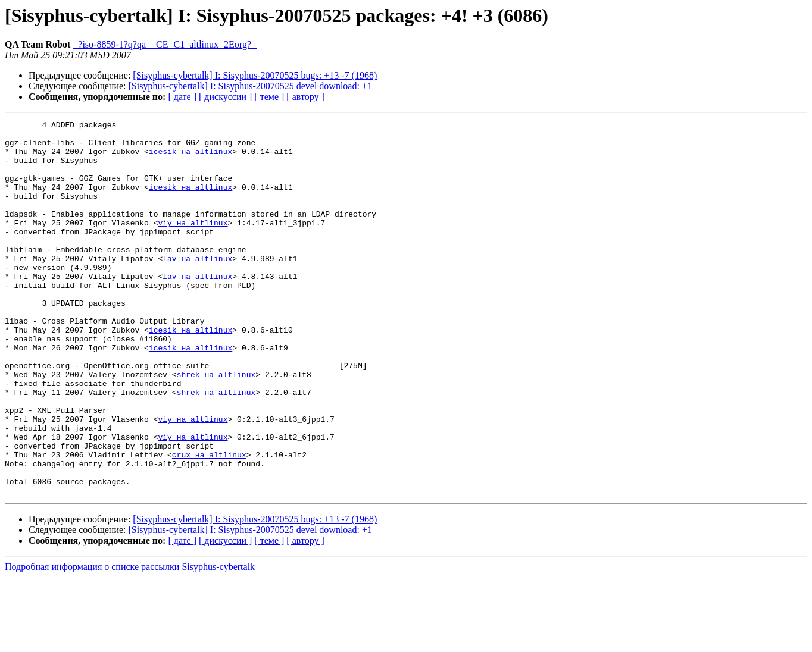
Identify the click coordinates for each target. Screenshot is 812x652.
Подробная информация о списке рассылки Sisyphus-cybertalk (130, 642)
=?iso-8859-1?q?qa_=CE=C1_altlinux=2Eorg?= (165, 44)
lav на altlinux (197, 287)
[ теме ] (269, 97)
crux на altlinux (209, 522)
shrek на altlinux (216, 426)
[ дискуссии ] (225, 97)
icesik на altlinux (190, 158)
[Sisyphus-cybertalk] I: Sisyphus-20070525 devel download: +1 (250, 86)
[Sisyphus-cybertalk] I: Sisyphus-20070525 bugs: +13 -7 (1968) (255, 75)
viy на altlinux (193, 244)
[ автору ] (305, 97)
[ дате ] (182, 97)
